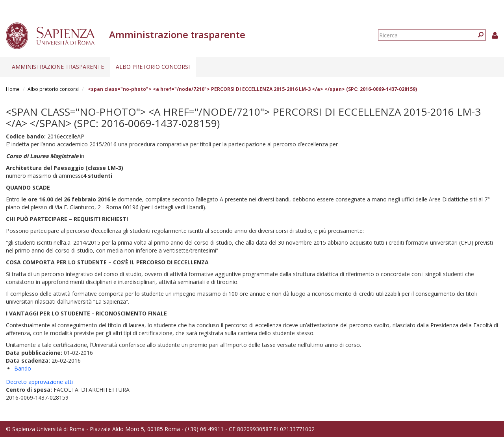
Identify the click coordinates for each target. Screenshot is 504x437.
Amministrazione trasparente (58, 67)
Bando (23, 368)
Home (13, 89)
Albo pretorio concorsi (153, 67)
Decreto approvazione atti (39, 382)
